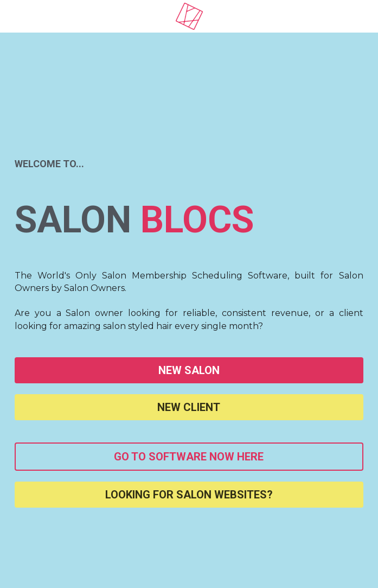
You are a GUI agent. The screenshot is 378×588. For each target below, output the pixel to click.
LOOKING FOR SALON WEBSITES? (189, 495)
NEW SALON (189, 370)
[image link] (189, 15)
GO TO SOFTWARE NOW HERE (189, 457)
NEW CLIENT (189, 407)
